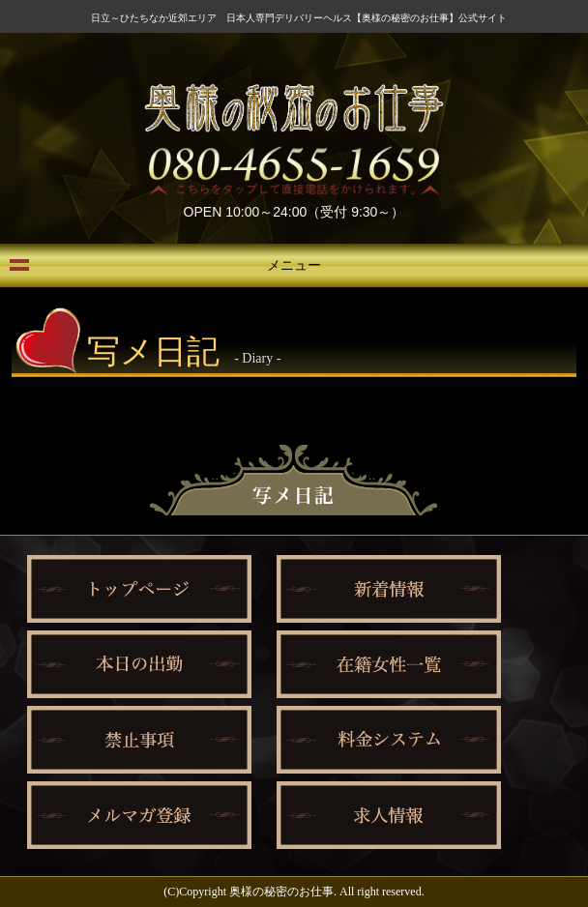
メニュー (294, 265)
